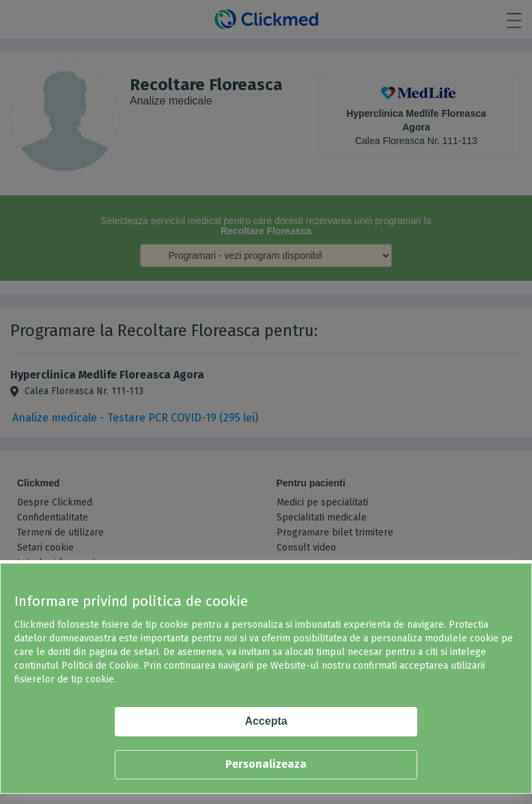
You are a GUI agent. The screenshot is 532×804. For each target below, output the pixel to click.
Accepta (266, 721)
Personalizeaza (266, 764)
